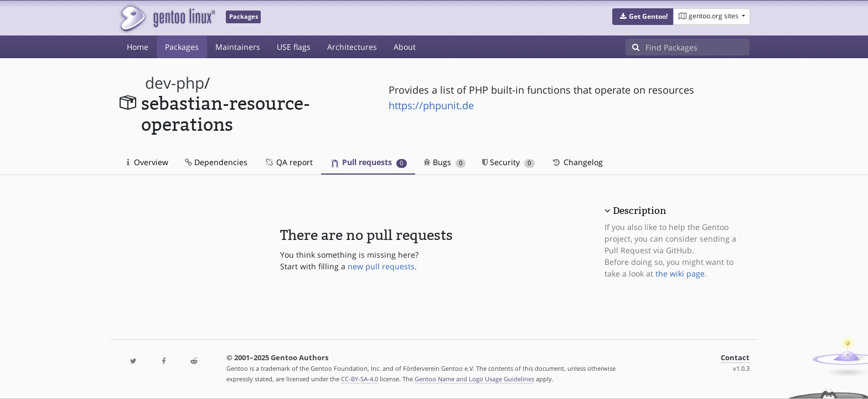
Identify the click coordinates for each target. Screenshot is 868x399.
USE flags (294, 47)
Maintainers (238, 47)
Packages (182, 47)
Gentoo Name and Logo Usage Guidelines (474, 379)
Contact (735, 358)
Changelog (577, 162)
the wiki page (680, 273)
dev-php (175, 83)
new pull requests (381, 266)
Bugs (445, 162)
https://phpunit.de (431, 105)
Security (508, 162)
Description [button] (639, 211)
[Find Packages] (697, 47)
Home (138, 47)
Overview (148, 162)
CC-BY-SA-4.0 (360, 379)
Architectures (352, 47)
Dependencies (216, 162)
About (405, 47)
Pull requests (369, 162)
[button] (643, 17)
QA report (288, 162)
